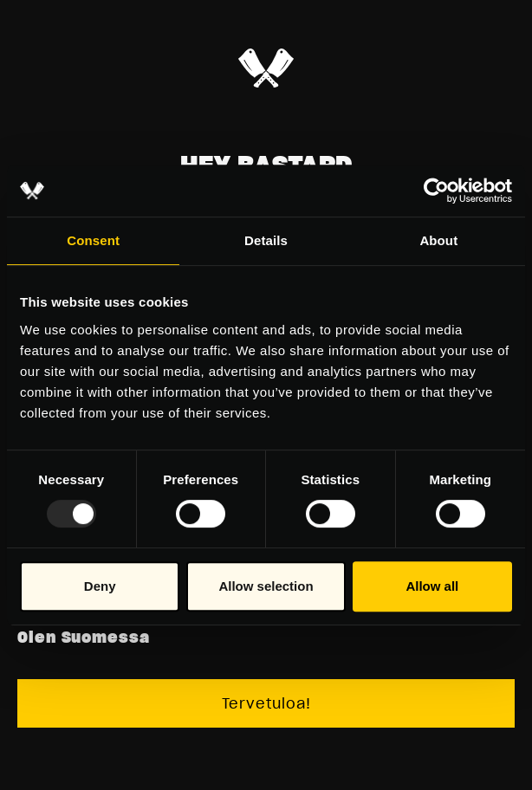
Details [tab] (266, 240)
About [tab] (438, 240)
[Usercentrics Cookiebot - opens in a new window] (436, 191)
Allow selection (266, 586)
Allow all (432, 586)
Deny (100, 586)
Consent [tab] (93, 240)
